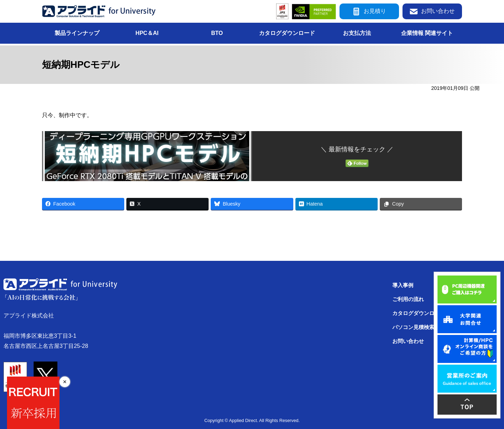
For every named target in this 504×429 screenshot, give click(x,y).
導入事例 (403, 285)
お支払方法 (357, 33)
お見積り (369, 11)
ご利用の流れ (408, 299)
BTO (217, 33)
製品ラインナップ (77, 33)
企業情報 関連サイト (427, 33)
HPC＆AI (147, 33)
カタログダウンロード (287, 33)
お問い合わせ (432, 11)
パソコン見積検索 (413, 327)
